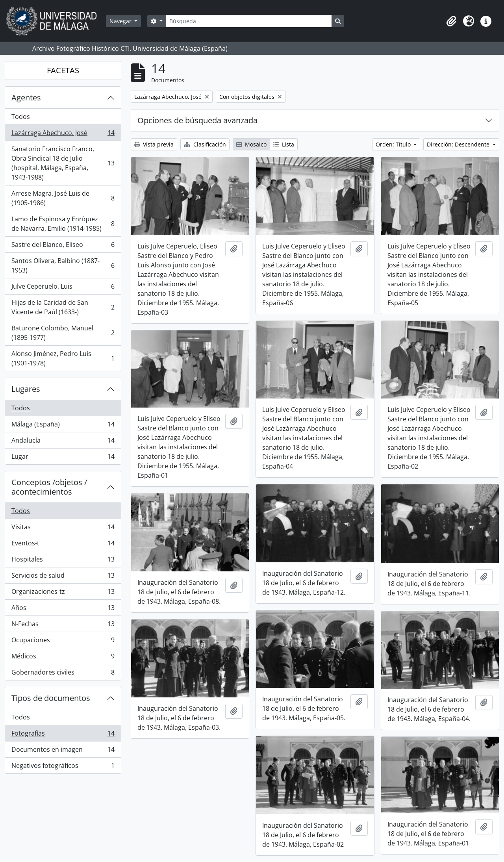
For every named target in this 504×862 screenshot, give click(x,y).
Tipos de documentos (51, 698)
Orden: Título (394, 144)
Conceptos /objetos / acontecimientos (49, 487)
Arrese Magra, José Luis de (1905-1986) (63, 198)
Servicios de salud (63, 577)
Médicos (63, 658)
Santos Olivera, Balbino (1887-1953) (63, 265)
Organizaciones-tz (63, 593)
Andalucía (63, 442)
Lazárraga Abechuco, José (63, 134)
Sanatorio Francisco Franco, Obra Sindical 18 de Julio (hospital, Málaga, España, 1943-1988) (63, 163)
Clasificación (205, 144)
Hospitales (63, 561)
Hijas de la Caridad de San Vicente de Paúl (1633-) (63, 307)
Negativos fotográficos (63, 767)
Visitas (63, 529)
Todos (21, 117)
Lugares (26, 389)
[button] (451, 21)
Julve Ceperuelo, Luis (63, 288)
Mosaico (251, 144)
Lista (284, 144)
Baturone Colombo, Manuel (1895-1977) (63, 333)
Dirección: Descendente (459, 144)
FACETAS (63, 70)
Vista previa (154, 144)
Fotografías (63, 735)
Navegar (121, 21)
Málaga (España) (63, 426)
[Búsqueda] (249, 21)
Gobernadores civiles (63, 674)
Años (63, 609)
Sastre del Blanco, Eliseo (63, 246)
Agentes (26, 97)
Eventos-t (63, 545)
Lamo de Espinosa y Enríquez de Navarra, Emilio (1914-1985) (63, 224)
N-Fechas (63, 626)
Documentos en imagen (63, 751)
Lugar (63, 458)
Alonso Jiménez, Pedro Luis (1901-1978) (63, 358)
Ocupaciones (63, 642)
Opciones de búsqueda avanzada (197, 120)
